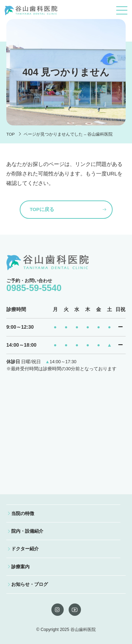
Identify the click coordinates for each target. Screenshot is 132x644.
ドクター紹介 (25, 549)
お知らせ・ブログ (30, 584)
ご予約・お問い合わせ (34, 285)
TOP (11, 134)
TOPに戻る (42, 209)
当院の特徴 (23, 513)
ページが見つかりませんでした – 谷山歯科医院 (68, 134)
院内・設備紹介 (27, 531)
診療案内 (20, 567)
